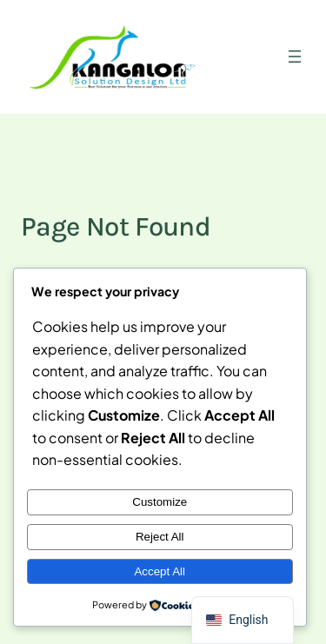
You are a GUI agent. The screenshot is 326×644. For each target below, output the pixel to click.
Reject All (160, 537)
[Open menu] (295, 56)
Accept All (160, 571)
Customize (160, 502)
